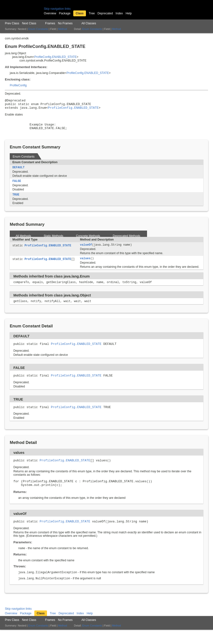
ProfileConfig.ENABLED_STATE (56, 57)
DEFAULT (19, 173)
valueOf (86, 252)
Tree (92, 13)
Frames (50, 23)
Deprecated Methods (126, 242)
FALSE (17, 187)
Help (129, 13)
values (85, 266)
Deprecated (105, 13)
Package (65, 13)
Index (119, 13)
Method (63, 29)
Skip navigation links (57, 9)
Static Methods (54, 242)
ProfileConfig (18, 85)
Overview (50, 13)
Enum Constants (38, 29)
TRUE (16, 201)
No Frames (65, 23)
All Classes (89, 23)
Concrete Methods (88, 242)
